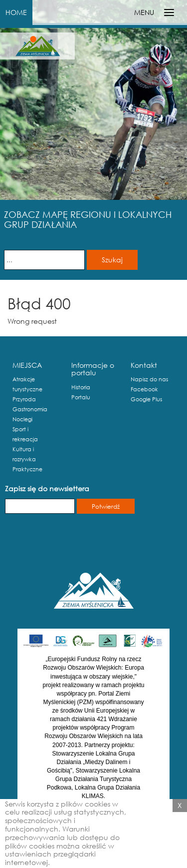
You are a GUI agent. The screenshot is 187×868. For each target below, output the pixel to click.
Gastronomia (30, 409)
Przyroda (24, 399)
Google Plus (146, 399)
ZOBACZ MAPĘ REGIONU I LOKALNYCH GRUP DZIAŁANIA (88, 219)
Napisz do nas (149, 379)
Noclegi (22, 419)
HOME (16, 12)
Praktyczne (27, 469)
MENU (144, 12)
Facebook (144, 389)
